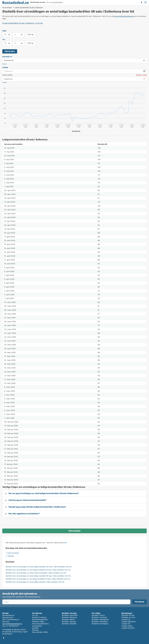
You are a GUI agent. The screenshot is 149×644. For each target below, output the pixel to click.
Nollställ (4, 64)
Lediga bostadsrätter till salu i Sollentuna (29, 7)
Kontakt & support (39, 617)
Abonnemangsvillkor (40, 619)
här (65, 543)
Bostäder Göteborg (69, 617)
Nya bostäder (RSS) (40, 632)
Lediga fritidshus (128, 628)
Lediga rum (126, 624)
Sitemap (35, 630)
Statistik (35, 628)
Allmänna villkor (38, 622)
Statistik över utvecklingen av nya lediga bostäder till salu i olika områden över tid (38, 579)
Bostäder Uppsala (69, 622)
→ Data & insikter (12, 553)
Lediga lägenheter (129, 622)
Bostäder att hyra (128, 617)
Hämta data (10, 51)
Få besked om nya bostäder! (141, 2)
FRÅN (4, 31)
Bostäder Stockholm (70, 615)
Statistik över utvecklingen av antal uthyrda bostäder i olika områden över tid (36, 573)
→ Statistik (10, 556)
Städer (5, 67)
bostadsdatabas (58, 2)
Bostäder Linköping (99, 617)
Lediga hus (126, 619)
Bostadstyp (7, 57)
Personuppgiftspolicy (40, 624)
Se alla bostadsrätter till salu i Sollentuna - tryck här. (23, 23)
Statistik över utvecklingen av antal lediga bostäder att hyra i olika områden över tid (39, 567)
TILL (4, 39)
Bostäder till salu (128, 615)
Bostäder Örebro (98, 615)
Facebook (4, 638)
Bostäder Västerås (69, 624)
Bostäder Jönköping (100, 622)
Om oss (35, 615)
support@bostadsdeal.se (124, 16)
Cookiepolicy (37, 626)
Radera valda (141, 75)
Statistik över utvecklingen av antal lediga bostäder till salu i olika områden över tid (38, 576)
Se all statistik (7, 7)
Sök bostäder (74, 531)
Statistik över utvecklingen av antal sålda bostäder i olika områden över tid (35, 582)
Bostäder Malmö (68, 619)
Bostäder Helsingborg (100, 619)
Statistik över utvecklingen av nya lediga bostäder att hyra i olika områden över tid (38, 570)
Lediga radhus (127, 626)
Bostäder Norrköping (100, 624)
